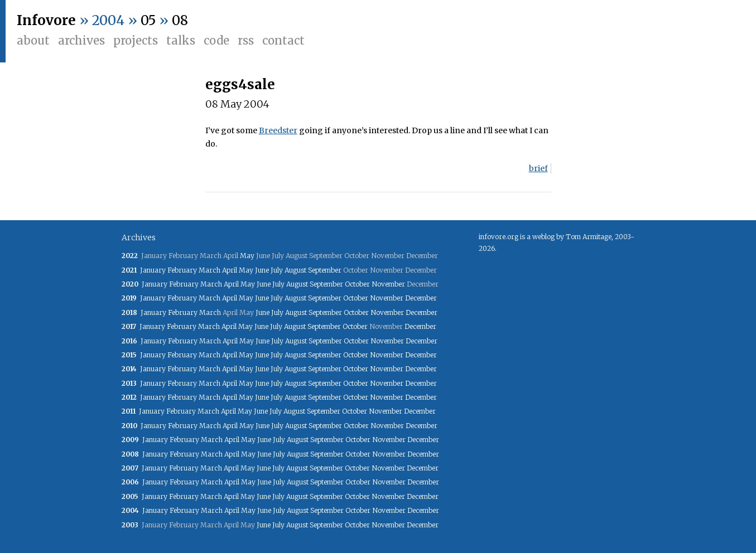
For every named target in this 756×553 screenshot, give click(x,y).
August (295, 270)
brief (538, 168)
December (421, 298)
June (262, 270)
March (210, 270)
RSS (246, 40)
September (325, 270)
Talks (181, 40)
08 (180, 20)
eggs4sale (240, 84)
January (153, 270)
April (230, 270)
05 (148, 20)
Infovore (46, 20)
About (33, 40)
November (388, 284)
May (247, 256)
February (182, 270)
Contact (283, 40)
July (277, 270)
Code (216, 40)
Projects (136, 40)
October (357, 284)
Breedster (278, 130)
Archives (81, 40)
